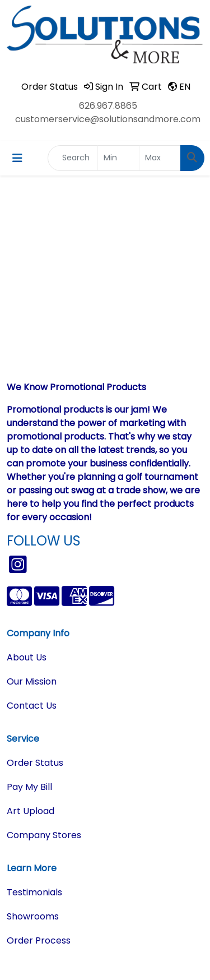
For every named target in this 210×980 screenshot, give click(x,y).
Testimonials (34, 892)
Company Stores (44, 835)
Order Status (35, 763)
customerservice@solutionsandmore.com (108, 119)
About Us (27, 657)
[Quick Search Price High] (160, 158)
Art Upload (31, 811)
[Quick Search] (73, 158)
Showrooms (33, 916)
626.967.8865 (108, 106)
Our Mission (32, 681)
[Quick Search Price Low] (118, 158)
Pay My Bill (29, 787)
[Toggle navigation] (17, 158)
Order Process (39, 940)
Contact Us (32, 706)
